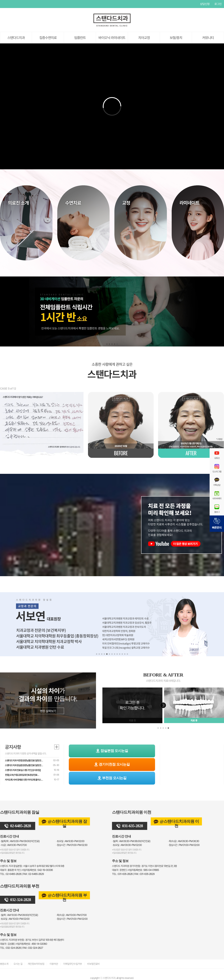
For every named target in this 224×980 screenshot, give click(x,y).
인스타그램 (15, 4)
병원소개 (4, 964)
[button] (107, 344)
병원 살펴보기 (48, 711)
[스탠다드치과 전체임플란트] (112, 312)
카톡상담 (217, 482)
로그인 (218, 4)
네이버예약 (217, 495)
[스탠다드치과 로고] (112, 26)
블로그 (217, 509)
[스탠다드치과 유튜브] (176, 546)
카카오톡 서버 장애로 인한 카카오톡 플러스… (24, 780)
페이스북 (9, 4)
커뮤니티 (208, 38)
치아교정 (144, 38)
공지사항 (13, 747)
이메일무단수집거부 (73, 964)
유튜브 (2, 4)
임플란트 (80, 38)
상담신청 (205, 4)
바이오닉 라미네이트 (112, 38)
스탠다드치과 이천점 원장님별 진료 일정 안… (24, 761)
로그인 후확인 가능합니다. (132, 705)
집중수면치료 (48, 38)
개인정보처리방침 (36, 964)
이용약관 (54, 964)
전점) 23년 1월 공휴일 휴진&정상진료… (22, 775)
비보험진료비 (93, 964)
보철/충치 (176, 38)
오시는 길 (18, 964)
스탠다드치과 (16, 38)
